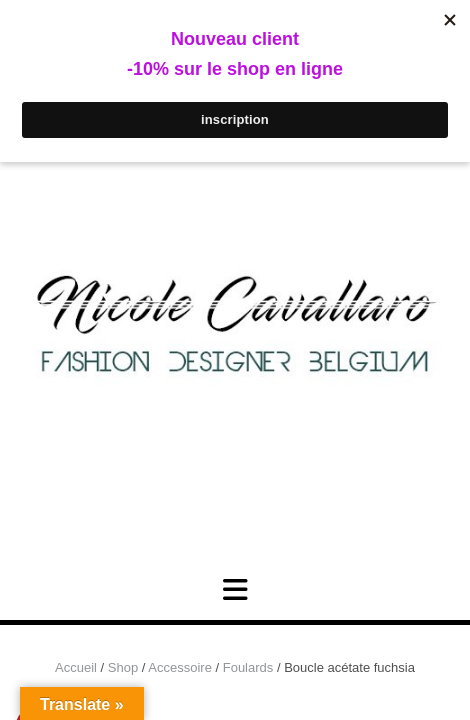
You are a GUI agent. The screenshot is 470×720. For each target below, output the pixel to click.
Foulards (248, 667)
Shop (123, 667)
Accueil (76, 667)
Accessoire (180, 667)
